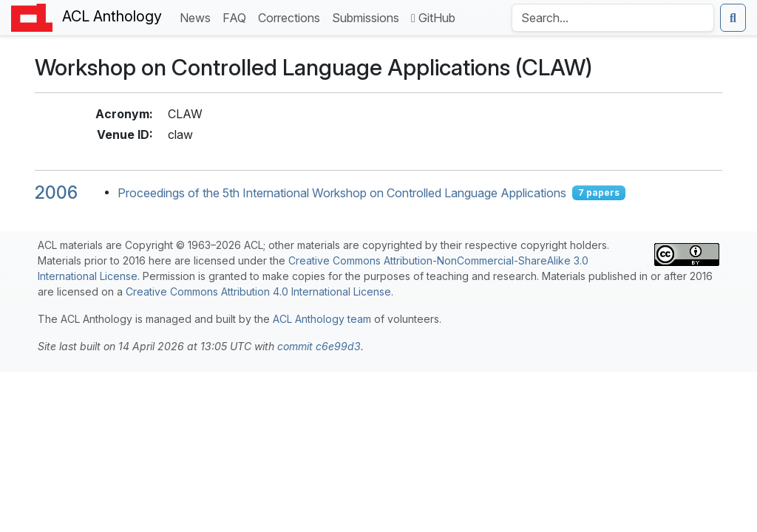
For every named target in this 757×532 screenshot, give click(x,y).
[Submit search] (733, 18)
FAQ (237, 17)
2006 (56, 192)
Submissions (369, 17)
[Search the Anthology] (613, 18)
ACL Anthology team (322, 319)
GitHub (433, 18)
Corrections (292, 17)
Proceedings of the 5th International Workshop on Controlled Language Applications (342, 193)
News (198, 17)
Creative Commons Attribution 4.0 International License (258, 291)
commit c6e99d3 (319, 346)
